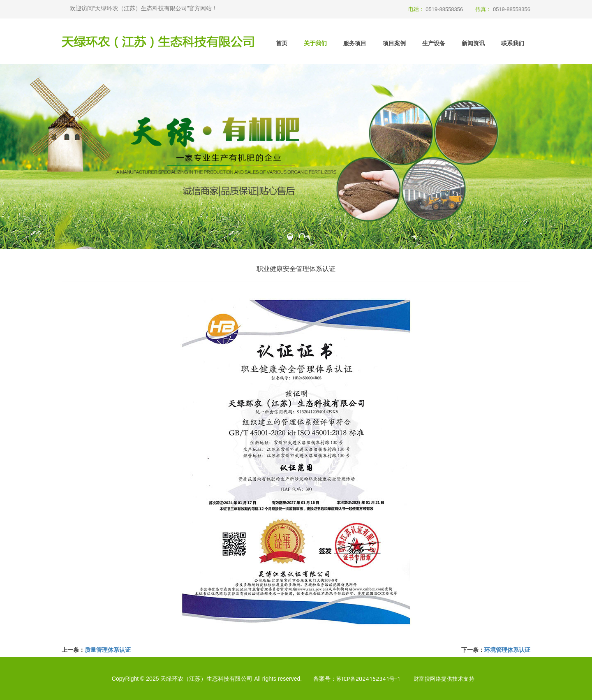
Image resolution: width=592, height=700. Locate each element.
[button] (290, 238)
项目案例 (394, 43)
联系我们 (513, 43)
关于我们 (315, 43)
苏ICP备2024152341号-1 (367, 679)
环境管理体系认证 (507, 650)
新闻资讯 (473, 43)
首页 (282, 43)
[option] (296, 156)
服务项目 (355, 43)
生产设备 (434, 43)
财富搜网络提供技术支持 (444, 679)
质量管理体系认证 (108, 650)
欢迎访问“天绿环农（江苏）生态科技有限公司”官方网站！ (144, 8)
